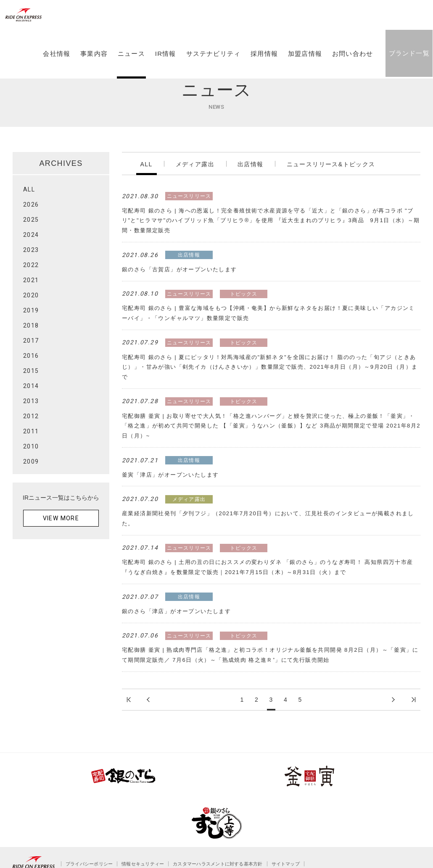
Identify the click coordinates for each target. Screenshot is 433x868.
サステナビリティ (212, 73)
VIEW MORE (61, 518)
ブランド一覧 (408, 72)
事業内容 (93, 73)
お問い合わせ (351, 73)
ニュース (130, 73)
